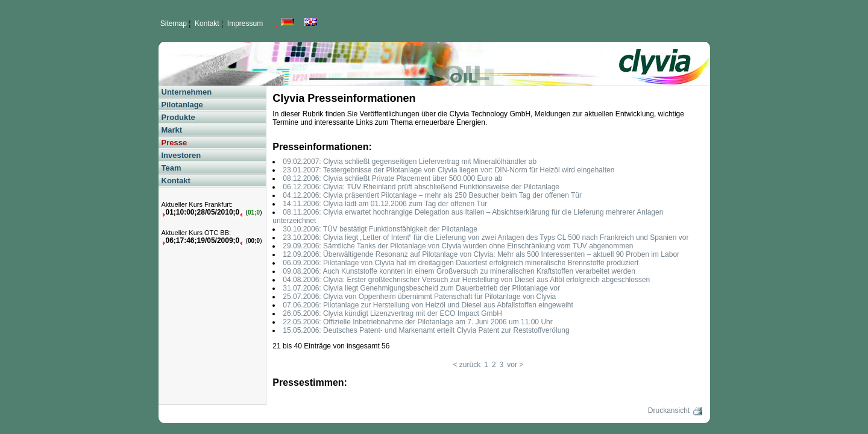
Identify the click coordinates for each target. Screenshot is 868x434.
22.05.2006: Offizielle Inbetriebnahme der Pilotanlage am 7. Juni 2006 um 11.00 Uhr (417, 322)
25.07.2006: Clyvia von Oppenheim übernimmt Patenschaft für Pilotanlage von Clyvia (419, 297)
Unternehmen (187, 92)
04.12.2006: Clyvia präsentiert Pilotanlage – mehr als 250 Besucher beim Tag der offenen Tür (432, 195)
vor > (515, 365)
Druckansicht (676, 410)
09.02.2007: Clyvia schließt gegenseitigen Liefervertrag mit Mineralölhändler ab (410, 162)
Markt (172, 130)
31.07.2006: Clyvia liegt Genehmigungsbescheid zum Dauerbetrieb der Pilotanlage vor (421, 288)
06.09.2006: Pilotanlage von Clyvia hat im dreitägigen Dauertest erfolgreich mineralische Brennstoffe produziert (461, 263)
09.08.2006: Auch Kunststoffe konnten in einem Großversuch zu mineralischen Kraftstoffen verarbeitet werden (459, 271)
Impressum (245, 24)
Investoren (181, 155)
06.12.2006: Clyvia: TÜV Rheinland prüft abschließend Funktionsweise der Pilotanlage (421, 187)
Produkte (178, 117)
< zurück (467, 365)
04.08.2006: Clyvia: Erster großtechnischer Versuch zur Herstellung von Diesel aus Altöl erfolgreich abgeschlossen (466, 280)
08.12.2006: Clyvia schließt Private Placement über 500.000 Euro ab (392, 178)
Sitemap (174, 24)
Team (171, 168)
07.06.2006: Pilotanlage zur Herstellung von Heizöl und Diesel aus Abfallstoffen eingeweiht (428, 305)
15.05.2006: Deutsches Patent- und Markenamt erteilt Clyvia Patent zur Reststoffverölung (426, 330)
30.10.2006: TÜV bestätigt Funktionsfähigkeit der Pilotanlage (380, 229)
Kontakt (207, 24)
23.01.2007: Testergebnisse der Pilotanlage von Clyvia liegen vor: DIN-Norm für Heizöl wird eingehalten (448, 170)
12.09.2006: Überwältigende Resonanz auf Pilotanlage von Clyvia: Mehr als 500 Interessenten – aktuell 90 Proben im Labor (481, 254)
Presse (175, 143)
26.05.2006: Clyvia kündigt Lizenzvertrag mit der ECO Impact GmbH (392, 313)
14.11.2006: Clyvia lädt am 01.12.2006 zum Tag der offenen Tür (385, 204)
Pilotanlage (182, 105)
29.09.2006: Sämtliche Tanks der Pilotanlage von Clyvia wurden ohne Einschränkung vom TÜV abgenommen (458, 246)
